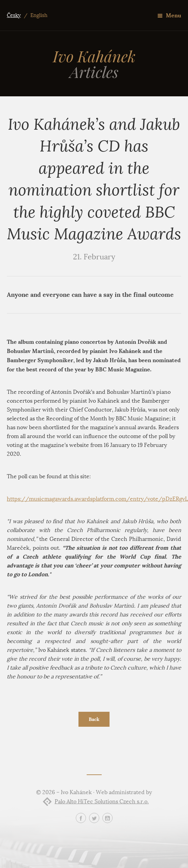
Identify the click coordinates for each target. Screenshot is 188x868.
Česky (14, 15)
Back (94, 719)
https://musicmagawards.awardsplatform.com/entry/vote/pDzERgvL (97, 499)
